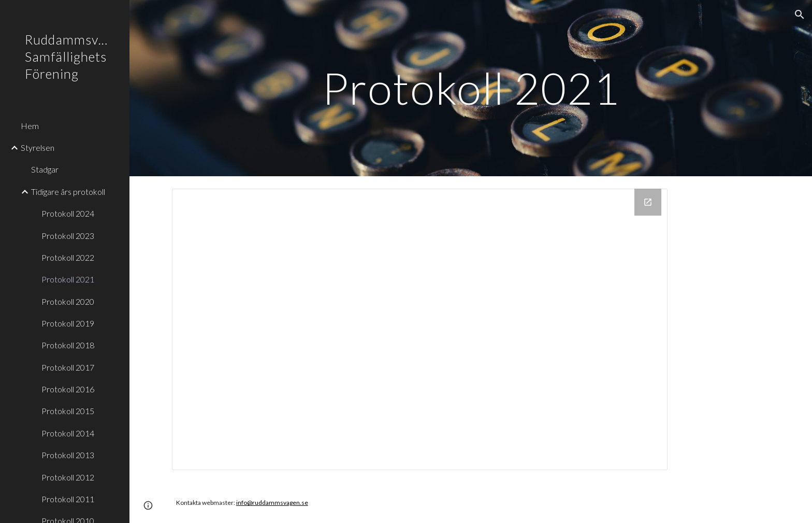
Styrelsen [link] (38, 147)
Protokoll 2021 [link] (68, 279)
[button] (800, 15)
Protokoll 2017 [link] (68, 367)
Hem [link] (30, 126)
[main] (471, 88)
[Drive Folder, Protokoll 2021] (420, 329)
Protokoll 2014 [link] (68, 433)
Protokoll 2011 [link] (68, 499)
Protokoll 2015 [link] (68, 411)
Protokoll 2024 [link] (68, 213)
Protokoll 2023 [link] (68, 236)
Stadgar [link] (45, 169)
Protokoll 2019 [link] (68, 323)
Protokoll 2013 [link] (68, 455)
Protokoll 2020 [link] (68, 301)
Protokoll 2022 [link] (68, 257)
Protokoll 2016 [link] (68, 389)
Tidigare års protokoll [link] (68, 192)
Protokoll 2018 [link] (68, 345)
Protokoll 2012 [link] (68, 477)
